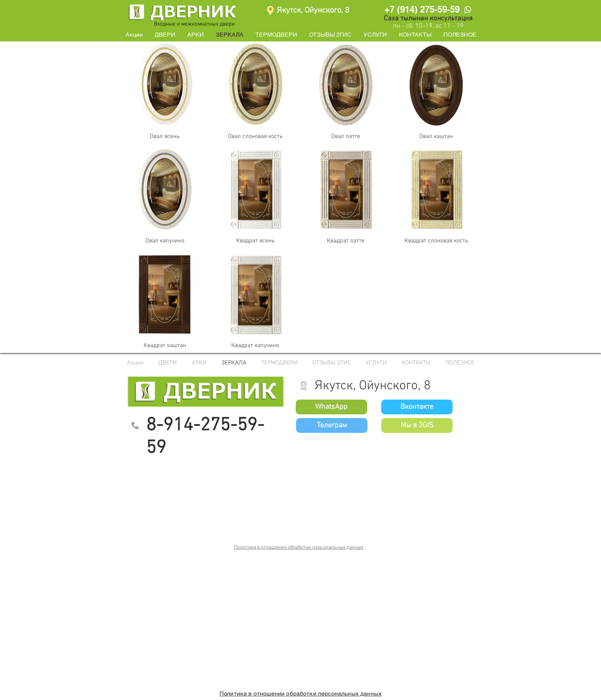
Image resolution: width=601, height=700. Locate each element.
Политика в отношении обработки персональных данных (299, 547)
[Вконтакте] (417, 407)
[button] (165, 35)
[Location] (270, 11)
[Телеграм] (332, 425)
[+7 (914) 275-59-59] (422, 9)
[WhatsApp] (468, 9)
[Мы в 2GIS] (417, 425)
